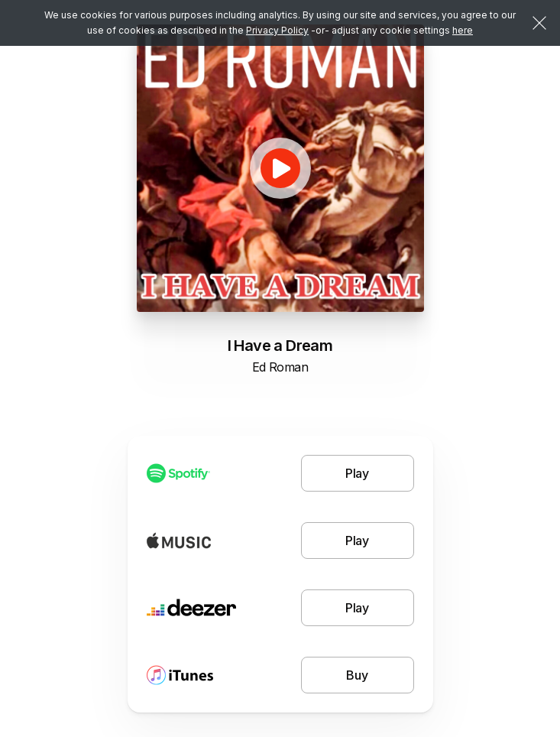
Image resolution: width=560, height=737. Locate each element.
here (463, 30)
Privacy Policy (277, 30)
